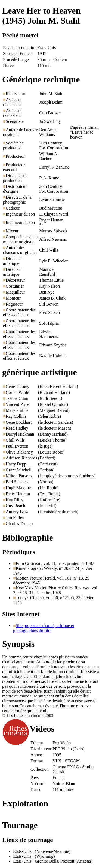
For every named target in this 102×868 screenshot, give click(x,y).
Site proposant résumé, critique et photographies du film (44, 628)
